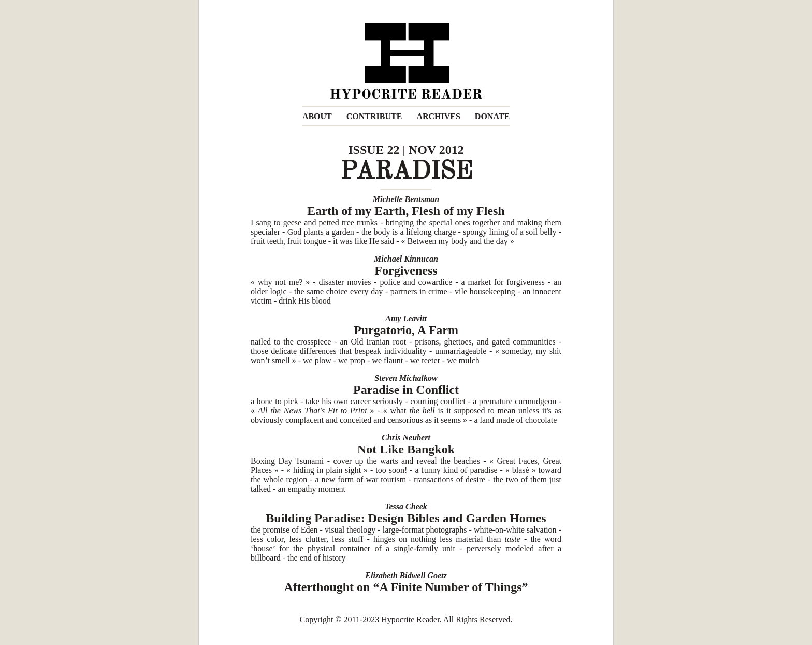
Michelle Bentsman (406, 199)
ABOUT (317, 116)
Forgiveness (406, 270)
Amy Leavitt (406, 318)
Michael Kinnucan (406, 259)
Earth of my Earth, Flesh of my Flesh (406, 211)
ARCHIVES (438, 116)
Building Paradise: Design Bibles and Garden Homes (406, 518)
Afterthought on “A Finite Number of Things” (406, 587)
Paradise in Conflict (406, 390)
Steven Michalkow (406, 378)
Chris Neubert (406, 438)
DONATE (492, 116)
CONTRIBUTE (374, 116)
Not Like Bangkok (406, 449)
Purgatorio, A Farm (406, 330)
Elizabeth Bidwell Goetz (406, 575)
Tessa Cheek (406, 506)
